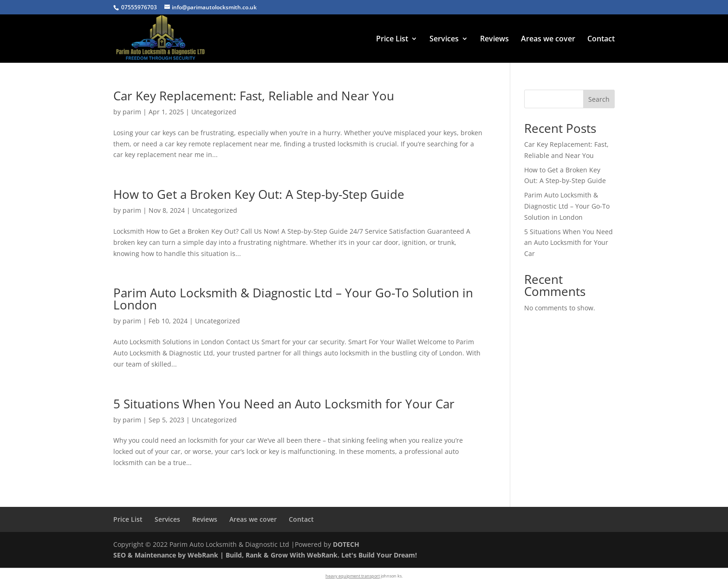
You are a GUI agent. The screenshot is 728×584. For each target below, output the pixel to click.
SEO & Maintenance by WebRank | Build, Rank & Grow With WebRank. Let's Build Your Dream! (265, 555)
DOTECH (346, 544)
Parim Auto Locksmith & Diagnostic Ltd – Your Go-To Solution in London (293, 299)
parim (132, 112)
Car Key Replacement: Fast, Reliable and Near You (254, 96)
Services (444, 39)
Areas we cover (548, 39)
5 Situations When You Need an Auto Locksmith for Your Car (284, 404)
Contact (601, 39)
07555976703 (139, 7)
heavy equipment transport (353, 576)
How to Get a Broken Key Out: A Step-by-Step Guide (259, 194)
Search (599, 99)
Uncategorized (214, 112)
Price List (392, 39)
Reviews (494, 39)
